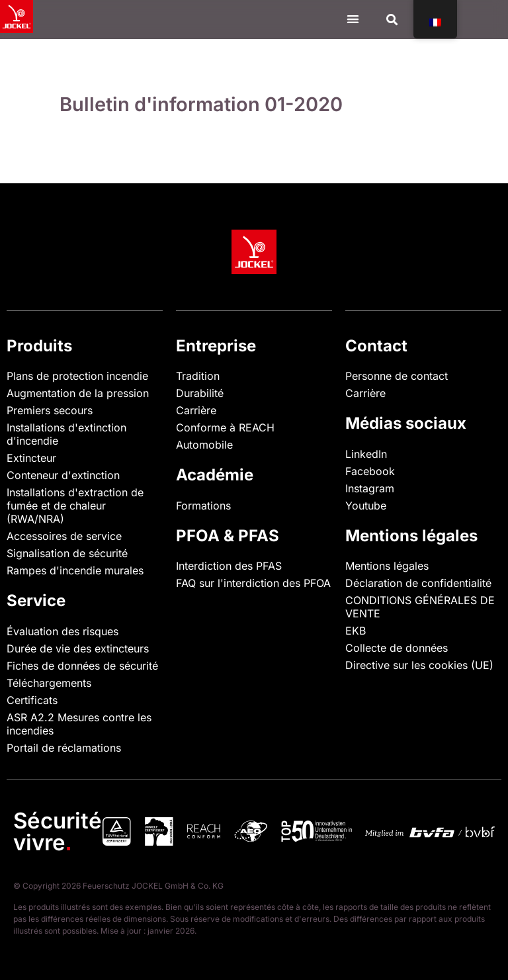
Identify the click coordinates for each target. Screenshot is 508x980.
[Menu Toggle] (353, 19)
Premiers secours (50, 410)
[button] (393, 20)
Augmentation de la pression (78, 393)
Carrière (196, 410)
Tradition (198, 376)
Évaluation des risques (63, 631)
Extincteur (31, 458)
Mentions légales (387, 566)
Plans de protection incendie (77, 376)
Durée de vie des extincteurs (78, 648)
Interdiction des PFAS (229, 566)
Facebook (370, 471)
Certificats (32, 700)
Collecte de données (397, 648)
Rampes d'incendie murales (75, 570)
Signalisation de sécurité (67, 553)
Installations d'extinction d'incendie (66, 434)
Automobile (204, 445)
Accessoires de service (64, 536)
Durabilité (200, 393)
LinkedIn (366, 454)
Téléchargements (49, 683)
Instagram (370, 488)
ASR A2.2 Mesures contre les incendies (79, 724)
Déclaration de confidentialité (418, 583)
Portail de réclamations (64, 748)
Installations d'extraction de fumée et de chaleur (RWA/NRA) (75, 506)
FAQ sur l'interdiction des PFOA (253, 583)
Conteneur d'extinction (63, 475)
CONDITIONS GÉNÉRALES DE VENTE (420, 607)
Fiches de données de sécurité (82, 666)
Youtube (366, 506)
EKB (356, 631)
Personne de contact (397, 376)
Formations (203, 506)
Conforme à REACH (225, 427)
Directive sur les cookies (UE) (419, 665)
